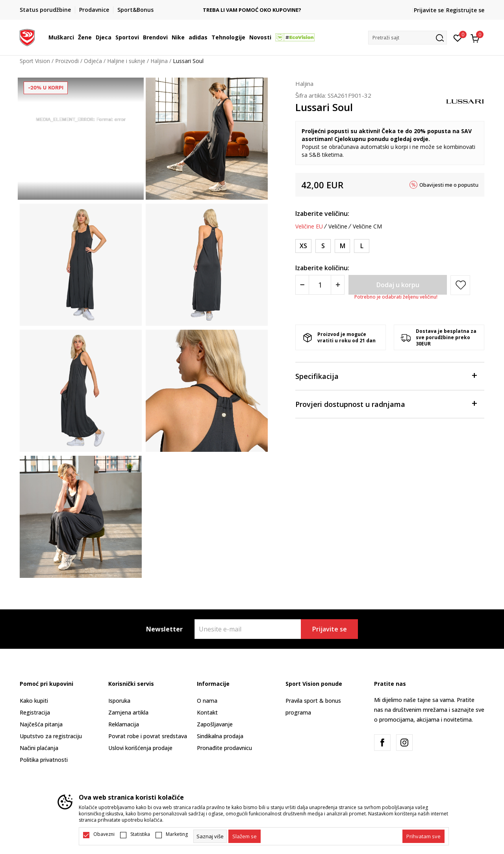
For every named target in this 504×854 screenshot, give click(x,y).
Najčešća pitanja (41, 724)
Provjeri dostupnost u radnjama (386, 404)
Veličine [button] (338, 226)
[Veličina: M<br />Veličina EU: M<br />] (342, 246)
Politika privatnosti (44, 760)
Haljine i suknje (126, 61)
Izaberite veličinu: (322, 213)
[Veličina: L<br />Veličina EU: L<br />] (362, 246)
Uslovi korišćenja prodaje (140, 748)
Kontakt (207, 712)
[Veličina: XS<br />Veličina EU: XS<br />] (303, 246)
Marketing (177, 834)
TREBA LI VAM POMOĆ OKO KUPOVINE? (286, 10)
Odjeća (93, 61)
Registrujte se (465, 10)
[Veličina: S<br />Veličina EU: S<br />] (323, 246)
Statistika (140, 834)
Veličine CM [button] (367, 226)
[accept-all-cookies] (423, 836)
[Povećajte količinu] (338, 285)
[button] (408, 38)
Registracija (35, 712)
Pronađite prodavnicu (224, 748)
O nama (207, 701)
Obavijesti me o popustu (449, 185)
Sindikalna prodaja (220, 736)
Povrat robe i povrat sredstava (148, 736)
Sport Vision (35, 61)
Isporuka (119, 701)
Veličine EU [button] (309, 226)
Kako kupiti (34, 701)
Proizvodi (67, 61)
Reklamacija (124, 724)
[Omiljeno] (458, 37)
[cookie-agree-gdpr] (245, 836)
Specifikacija (386, 376)
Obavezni (104, 834)
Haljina (159, 61)
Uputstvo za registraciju (51, 736)
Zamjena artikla (128, 712)
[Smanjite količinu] (302, 285)
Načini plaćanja (39, 748)
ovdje (421, 139)
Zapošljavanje (215, 724)
